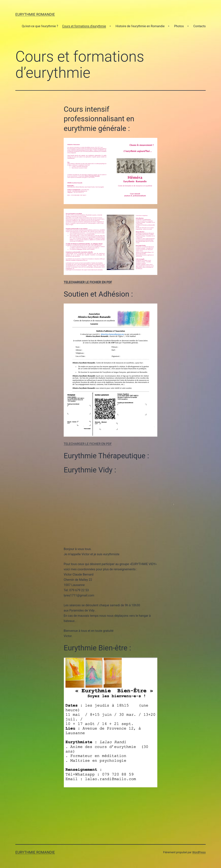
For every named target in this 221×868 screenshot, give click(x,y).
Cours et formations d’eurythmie (84, 26)
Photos (179, 26)
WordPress (199, 852)
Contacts (200, 26)
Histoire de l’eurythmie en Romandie (140, 26)
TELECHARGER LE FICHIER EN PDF (88, 282)
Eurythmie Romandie (35, 14)
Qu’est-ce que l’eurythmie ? (40, 26)
